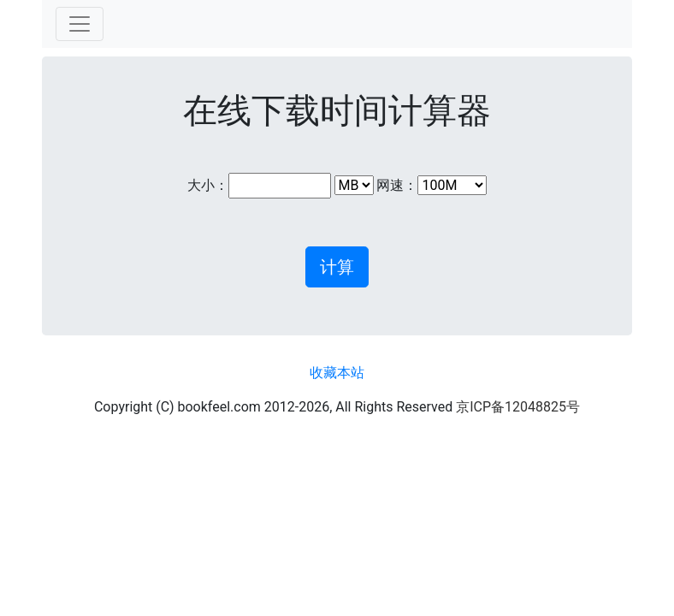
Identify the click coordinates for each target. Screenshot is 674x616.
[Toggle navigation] (80, 24)
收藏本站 (337, 373)
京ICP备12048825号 (518, 407)
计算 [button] (337, 267)
